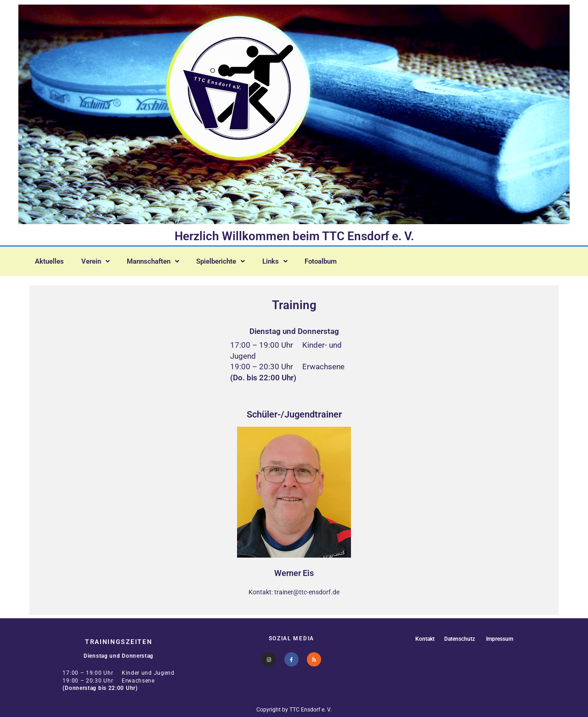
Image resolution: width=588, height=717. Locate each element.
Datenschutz (458, 639)
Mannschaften (164, 260)
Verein (102, 260)
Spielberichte (238, 260)
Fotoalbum (347, 260)
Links (297, 260)
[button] (102, 260)
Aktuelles (52, 260)
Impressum (501, 639)
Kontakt (422, 639)
